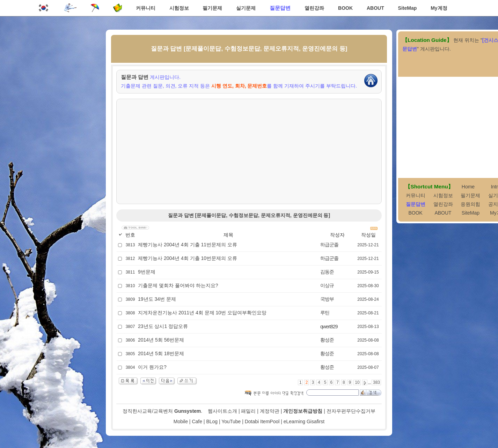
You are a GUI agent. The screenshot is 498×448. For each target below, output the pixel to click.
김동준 (327, 272)
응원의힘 (470, 204)
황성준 (327, 340)
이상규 (327, 285)
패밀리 (248, 411)
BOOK (345, 8)
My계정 (439, 8)
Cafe (197, 421)
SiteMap (408, 8)
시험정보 (179, 8)
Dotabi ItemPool (262, 421)
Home (468, 187)
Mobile (181, 421)
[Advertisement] (249, 151)
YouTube (231, 421)
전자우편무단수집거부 (351, 411)
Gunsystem (188, 411)
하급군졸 (329, 245)
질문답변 (280, 8)
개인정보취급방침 (303, 411)
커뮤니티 (146, 8)
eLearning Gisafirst (304, 421)
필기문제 (212, 8)
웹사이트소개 (222, 411)
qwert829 (329, 327)
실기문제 (246, 8)
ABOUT (375, 8)
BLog (212, 421)
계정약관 (270, 411)
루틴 (325, 313)
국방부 (327, 299)
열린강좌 (314, 8)
